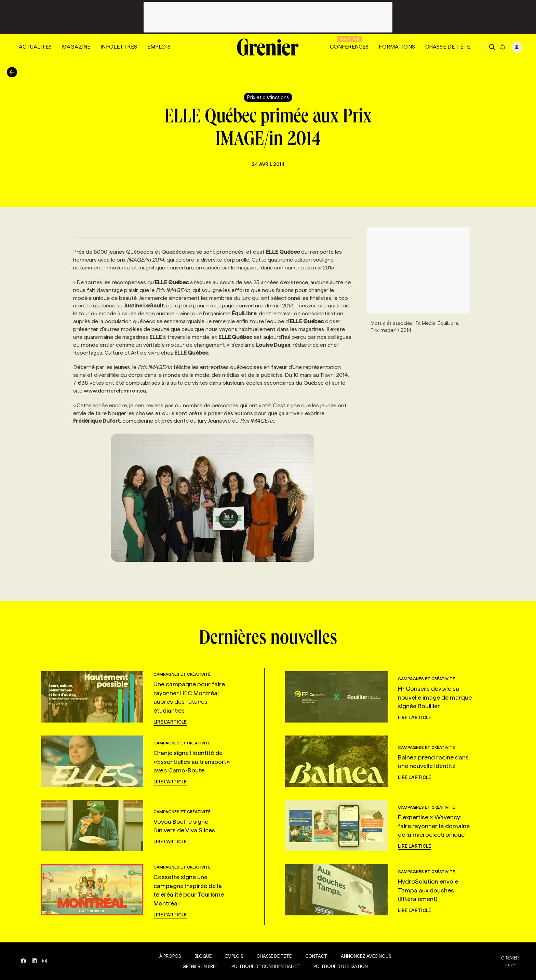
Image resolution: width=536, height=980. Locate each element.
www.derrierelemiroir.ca (115, 391)
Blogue (202, 956)
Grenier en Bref (199, 966)
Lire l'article (170, 722)
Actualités (35, 47)
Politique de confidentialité (264, 966)
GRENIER (510, 958)
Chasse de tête (448, 47)
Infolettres (119, 47)
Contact (315, 956)
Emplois (159, 47)
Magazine (76, 47)
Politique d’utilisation (339, 966)
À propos (169, 956)
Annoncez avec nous (365, 956)
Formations (397, 47)
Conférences (349, 47)
